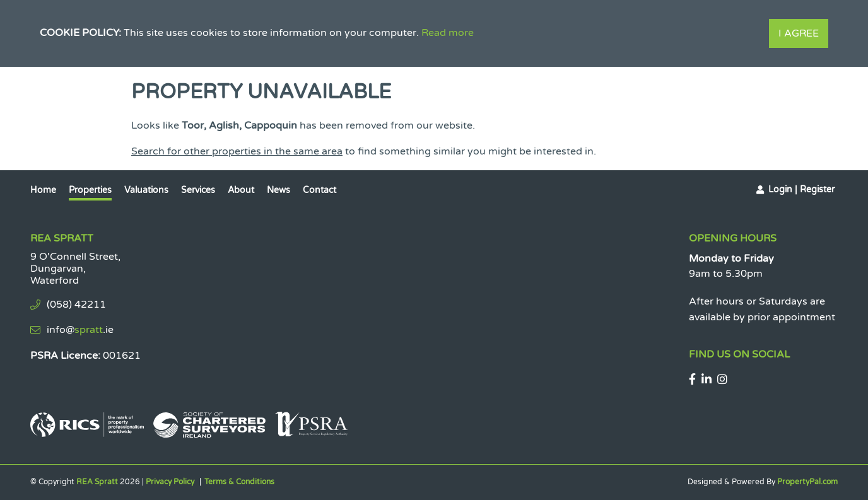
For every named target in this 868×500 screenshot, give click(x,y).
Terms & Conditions (239, 482)
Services (198, 190)
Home (43, 190)
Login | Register (801, 189)
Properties (90, 190)
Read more (448, 33)
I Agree (799, 33)
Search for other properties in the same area (237, 151)
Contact (320, 190)
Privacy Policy (170, 482)
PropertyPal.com (807, 482)
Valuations (146, 190)
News (279, 190)
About (241, 190)
